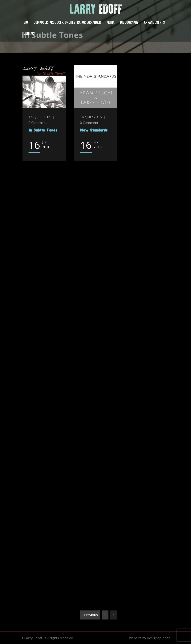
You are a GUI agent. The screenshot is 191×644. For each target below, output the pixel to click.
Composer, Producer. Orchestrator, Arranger (67, 22)
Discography (129, 22)
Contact (30, 33)
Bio (26, 22)
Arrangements (154, 22)
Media (111, 22)
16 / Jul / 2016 (39, 117)
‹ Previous (90, 615)
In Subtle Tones (43, 130)
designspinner (158, 638)
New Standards (94, 130)
